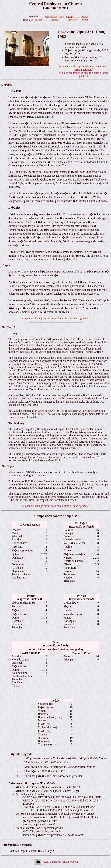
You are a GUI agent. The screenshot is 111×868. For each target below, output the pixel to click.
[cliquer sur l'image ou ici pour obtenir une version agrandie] (56, 318)
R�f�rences (72, 18)
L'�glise (7, 85)
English (38, 20)
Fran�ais (29, 20)
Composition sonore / (55, 516)
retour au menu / (61, 862)
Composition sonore (54, 18)
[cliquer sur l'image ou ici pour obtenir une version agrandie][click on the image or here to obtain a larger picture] (83, 71)
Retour (84, 18)
